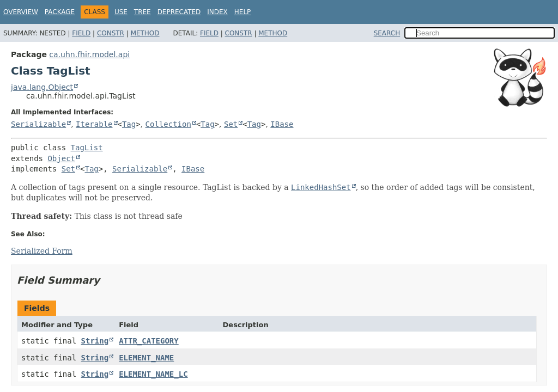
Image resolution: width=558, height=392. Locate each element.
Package (60, 12)
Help (243, 12)
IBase (282, 124)
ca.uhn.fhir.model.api (89, 54)
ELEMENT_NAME (146, 358)
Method (145, 33)
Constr (111, 33)
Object (61, 158)
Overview (21, 12)
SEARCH (387, 33)
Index (217, 12)
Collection (168, 124)
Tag (129, 124)
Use (121, 12)
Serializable (38, 124)
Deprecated (179, 12)
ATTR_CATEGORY (149, 341)
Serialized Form (42, 251)
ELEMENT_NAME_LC (153, 374)
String (95, 341)
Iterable (94, 124)
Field (81, 33)
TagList (87, 148)
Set (231, 124)
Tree (142, 12)
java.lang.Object (42, 87)
